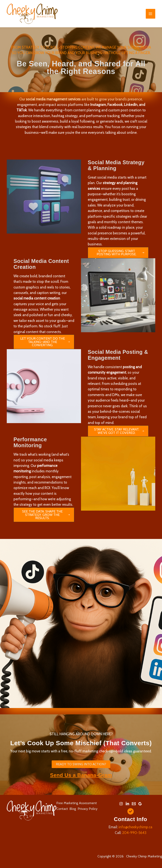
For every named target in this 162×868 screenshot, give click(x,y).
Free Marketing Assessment (77, 803)
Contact (62, 808)
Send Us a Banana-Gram (81, 775)
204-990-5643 (134, 833)
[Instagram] (121, 804)
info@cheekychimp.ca (135, 827)
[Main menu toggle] (151, 14)
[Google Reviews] (140, 804)
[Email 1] (134, 804)
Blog (73, 808)
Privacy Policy (89, 808)
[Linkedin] (127, 804)
